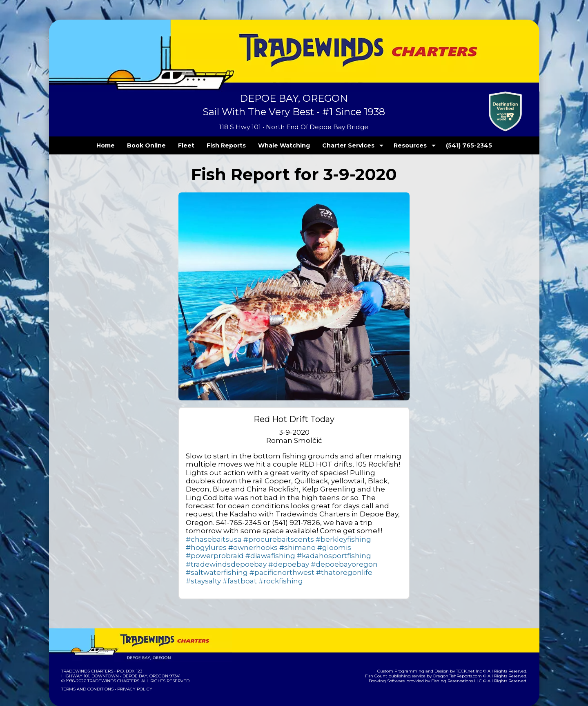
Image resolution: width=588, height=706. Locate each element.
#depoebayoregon (214, 555)
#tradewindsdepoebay (284, 547)
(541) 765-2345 (452, 145)
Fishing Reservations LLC (462, 664)
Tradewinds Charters (87, 654)
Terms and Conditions (87, 672)
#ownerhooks (351, 531)
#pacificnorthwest (324, 555)
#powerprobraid (272, 539)
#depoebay (337, 547)
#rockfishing (268, 564)
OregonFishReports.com (463, 659)
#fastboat (233, 564)
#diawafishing (319, 539)
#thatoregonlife (376, 555)
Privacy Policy (132, 672)
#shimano (201, 539)
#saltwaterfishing (270, 555)
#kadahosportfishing (217, 547)
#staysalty (201, 564)
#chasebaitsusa (318, 522)
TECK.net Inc (473, 654)
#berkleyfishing (270, 531)
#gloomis (232, 539)
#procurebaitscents (215, 531)
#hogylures (312, 531)
